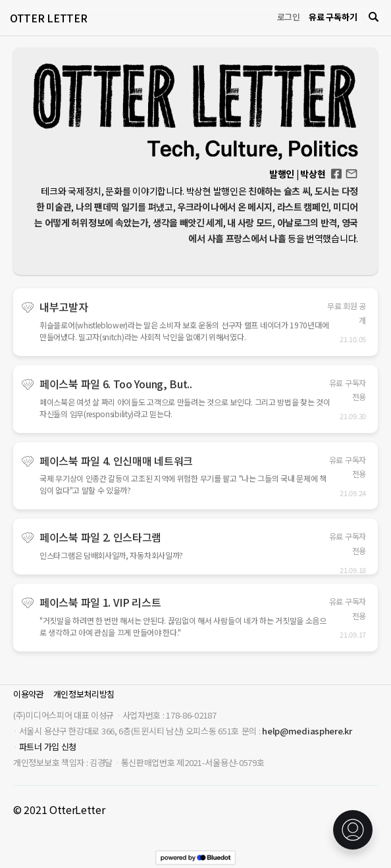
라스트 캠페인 (303, 207)
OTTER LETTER (48, 18)
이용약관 (29, 694)
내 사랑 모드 (250, 222)
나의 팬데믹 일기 (107, 207)
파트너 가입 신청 (48, 747)
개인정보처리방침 (84, 694)
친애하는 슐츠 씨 (279, 191)
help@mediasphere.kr (307, 731)
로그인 (289, 17)
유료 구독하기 (333, 17)
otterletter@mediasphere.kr (352, 173)
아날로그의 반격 (307, 222)
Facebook (336, 170)
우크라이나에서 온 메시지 (225, 207)
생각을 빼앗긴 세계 (188, 222)
